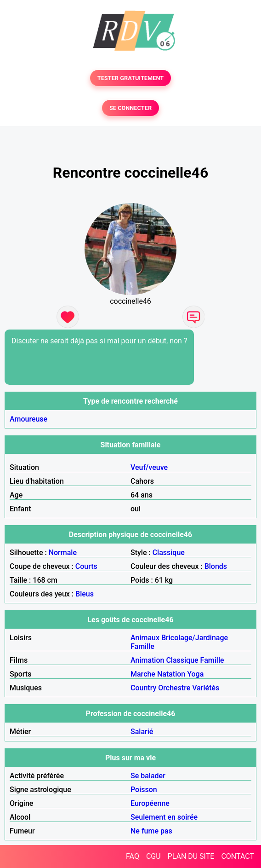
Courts (86, 566)
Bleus (85, 594)
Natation (171, 674)
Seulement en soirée (164, 817)
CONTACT (238, 856)
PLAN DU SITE (191, 856)
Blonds (216, 566)
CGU (153, 856)
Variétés (206, 688)
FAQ (133, 856)
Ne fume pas (151, 831)
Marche (143, 674)
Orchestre (174, 688)
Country (143, 688)
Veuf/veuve (149, 467)
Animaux (145, 638)
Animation (147, 660)
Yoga (195, 674)
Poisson (144, 790)
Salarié (142, 732)
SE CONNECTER (130, 108)
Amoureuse (28, 419)
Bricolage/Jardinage (195, 638)
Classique (169, 553)
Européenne (150, 803)
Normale (63, 553)
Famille (142, 646)
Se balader (148, 776)
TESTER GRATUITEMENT (131, 78)
